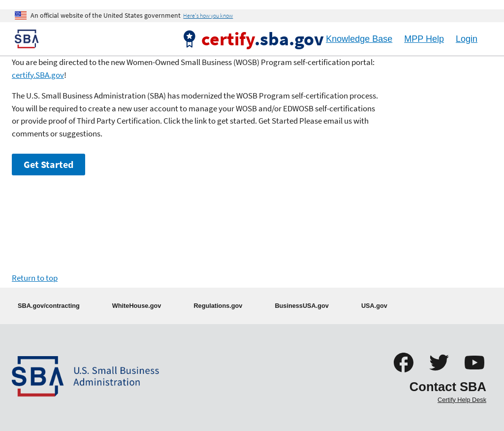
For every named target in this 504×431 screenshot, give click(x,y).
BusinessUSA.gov (302, 306)
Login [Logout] (467, 39)
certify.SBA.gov (38, 75)
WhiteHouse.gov (137, 306)
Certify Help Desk (462, 400)
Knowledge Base (359, 39)
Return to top (35, 278)
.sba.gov (263, 38)
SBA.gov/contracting (49, 306)
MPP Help (424, 39)
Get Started (48, 165)
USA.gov (374, 306)
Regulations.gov (218, 306)
